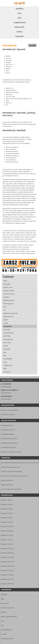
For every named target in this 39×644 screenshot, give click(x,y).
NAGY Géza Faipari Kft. (8, 608)
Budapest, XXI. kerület (7, 579)
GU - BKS (4, 634)
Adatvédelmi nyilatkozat (8, 414)
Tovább (32, 45)
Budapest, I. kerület (7, 500)
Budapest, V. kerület (7, 518)
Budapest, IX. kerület (7, 535)
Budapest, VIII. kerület (7, 531)
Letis (20, 13)
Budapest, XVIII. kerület (8, 566)
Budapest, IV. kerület (7, 513)
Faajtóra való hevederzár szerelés (11, 452)
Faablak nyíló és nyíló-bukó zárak (11, 467)
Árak (20, 18)
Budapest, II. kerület (7, 504)
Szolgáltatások (20, 22)
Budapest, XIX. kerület (7, 570)
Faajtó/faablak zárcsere (8, 430)
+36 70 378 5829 (6, 399)
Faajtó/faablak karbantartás (9, 439)
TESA (3, 621)
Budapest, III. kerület (7, 509)
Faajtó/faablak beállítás (8, 434)
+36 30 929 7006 (6, 387)
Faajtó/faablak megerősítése (9, 443)
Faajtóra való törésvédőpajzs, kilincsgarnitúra (14, 476)
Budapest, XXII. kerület (7, 584)
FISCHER (3, 612)
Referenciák (19, 27)
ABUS (3, 599)
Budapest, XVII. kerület (7, 562)
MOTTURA (4, 595)
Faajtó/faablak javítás (7, 425)
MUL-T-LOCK (5, 603)
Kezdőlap (19, 9)
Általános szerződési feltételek (10, 410)
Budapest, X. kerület (7, 540)
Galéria (20, 32)
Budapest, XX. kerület (7, 575)
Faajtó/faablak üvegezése (8, 447)
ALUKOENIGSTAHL (6, 630)
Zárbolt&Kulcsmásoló (7, 639)
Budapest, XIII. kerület (7, 553)
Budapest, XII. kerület (7, 548)
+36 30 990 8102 (6, 393)
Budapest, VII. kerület (7, 526)
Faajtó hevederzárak (7, 485)
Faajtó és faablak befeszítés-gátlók (11, 489)
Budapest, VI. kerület (7, 522)
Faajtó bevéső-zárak (7, 480)
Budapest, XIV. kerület (7, 557)
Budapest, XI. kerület (7, 544)
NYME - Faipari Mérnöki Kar (9, 617)
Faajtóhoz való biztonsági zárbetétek (12, 471)
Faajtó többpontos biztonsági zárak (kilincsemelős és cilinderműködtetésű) (19, 463)
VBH (2, 625)
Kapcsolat (19, 36)
